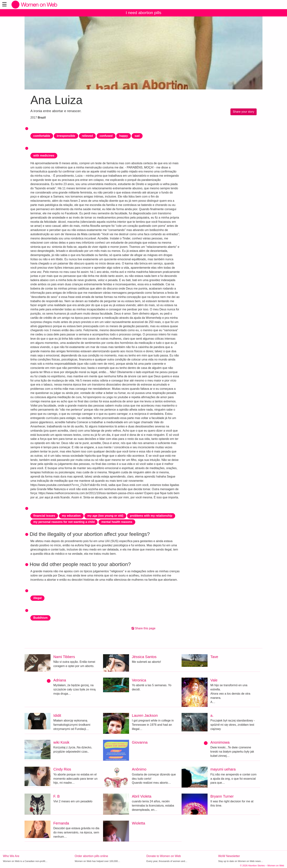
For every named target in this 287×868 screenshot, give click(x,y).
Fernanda (61, 823)
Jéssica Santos (144, 657)
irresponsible (66, 136)
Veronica (139, 680)
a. (212, 715)
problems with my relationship (151, 516)
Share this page (144, 628)
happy (123, 136)
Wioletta (139, 823)
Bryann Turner (222, 796)
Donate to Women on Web (164, 856)
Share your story (244, 112)
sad (137, 136)
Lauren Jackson (145, 715)
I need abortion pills (143, 13)
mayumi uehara (223, 769)
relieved (87, 136)
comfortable (42, 136)
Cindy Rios (62, 769)
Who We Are (11, 856)
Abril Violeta (142, 796)
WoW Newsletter (229, 856)
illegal (37, 598)
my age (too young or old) (105, 516)
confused (106, 136)
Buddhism (40, 618)
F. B (57, 796)
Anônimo (139, 769)
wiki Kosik (61, 742)
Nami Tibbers (64, 657)
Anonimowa (220, 742)
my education (71, 516)
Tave (214, 657)
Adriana (60, 680)
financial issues (44, 516)
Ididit (57, 715)
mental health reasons (117, 522)
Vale (214, 680)
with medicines (44, 156)
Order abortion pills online (91, 856)
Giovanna (140, 742)
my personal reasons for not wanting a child (64, 522)
